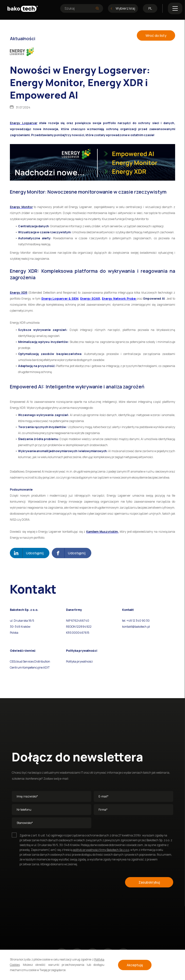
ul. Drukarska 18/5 (22, 621)
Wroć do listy (156, 35)
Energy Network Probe (119, 299)
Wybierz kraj (123, 8)
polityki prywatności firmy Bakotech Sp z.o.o (101, 850)
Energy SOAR (90, 299)
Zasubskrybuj (149, 882)
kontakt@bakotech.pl (136, 627)
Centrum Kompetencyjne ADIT (30, 667)
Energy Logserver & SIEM (60, 299)
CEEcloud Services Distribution (30, 661)
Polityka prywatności (79, 661)
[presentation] (48, 881)
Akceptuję (135, 965)
